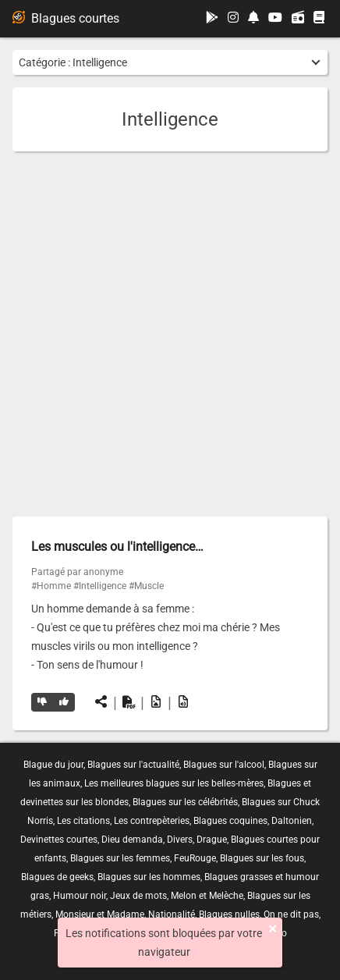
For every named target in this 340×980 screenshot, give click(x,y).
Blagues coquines (230, 821)
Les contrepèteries (152, 821)
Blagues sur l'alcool (224, 765)
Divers (180, 840)
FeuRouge (195, 858)
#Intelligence (100, 586)
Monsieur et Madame (100, 914)
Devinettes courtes (59, 840)
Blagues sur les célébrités (185, 802)
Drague (212, 840)
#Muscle (146, 586)
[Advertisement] (170, 334)
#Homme (51, 586)
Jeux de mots (138, 896)
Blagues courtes (66, 18)
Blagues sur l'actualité (133, 765)
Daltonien (292, 821)
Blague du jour (53, 765)
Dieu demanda (132, 840)
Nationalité (172, 914)
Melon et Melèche (207, 896)
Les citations (83, 821)
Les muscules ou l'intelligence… (117, 547)
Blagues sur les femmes (120, 858)
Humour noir (80, 896)
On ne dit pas (291, 914)
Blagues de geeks (57, 877)
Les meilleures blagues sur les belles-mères (174, 783)
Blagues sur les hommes (149, 877)
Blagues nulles (229, 914)
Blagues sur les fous (262, 858)
